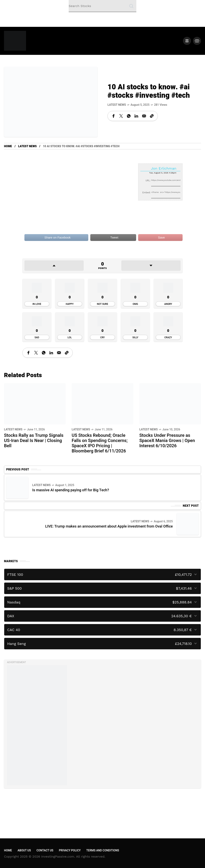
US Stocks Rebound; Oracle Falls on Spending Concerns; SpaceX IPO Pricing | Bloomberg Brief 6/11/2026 (100, 443)
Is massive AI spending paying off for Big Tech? (71, 490)
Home (8, 146)
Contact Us (45, 850)
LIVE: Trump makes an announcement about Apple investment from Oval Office (109, 526)
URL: (148, 181)
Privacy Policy (70, 850)
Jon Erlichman (164, 168)
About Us (24, 850)
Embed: (146, 193)
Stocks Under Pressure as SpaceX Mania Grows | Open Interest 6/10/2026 (167, 441)
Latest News (117, 105)
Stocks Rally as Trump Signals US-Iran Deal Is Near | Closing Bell (34, 441)
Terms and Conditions (103, 850)
